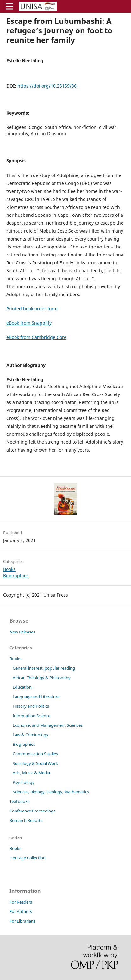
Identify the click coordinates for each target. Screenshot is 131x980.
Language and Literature (36, 697)
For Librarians (22, 921)
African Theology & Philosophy (42, 678)
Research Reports (26, 820)
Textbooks (19, 801)
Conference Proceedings (32, 811)
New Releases (22, 632)
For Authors (21, 911)
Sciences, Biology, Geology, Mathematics (51, 792)
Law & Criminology (31, 735)
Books (9, 569)
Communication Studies (35, 754)
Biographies (16, 576)
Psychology (24, 782)
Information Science (31, 716)
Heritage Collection (28, 858)
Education (22, 687)
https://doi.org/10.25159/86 (47, 86)
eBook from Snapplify (29, 323)
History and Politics (31, 706)
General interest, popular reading (44, 668)
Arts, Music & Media (31, 773)
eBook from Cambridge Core (36, 337)
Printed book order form (32, 309)
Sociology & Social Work (35, 763)
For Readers (21, 902)
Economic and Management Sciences (48, 725)
